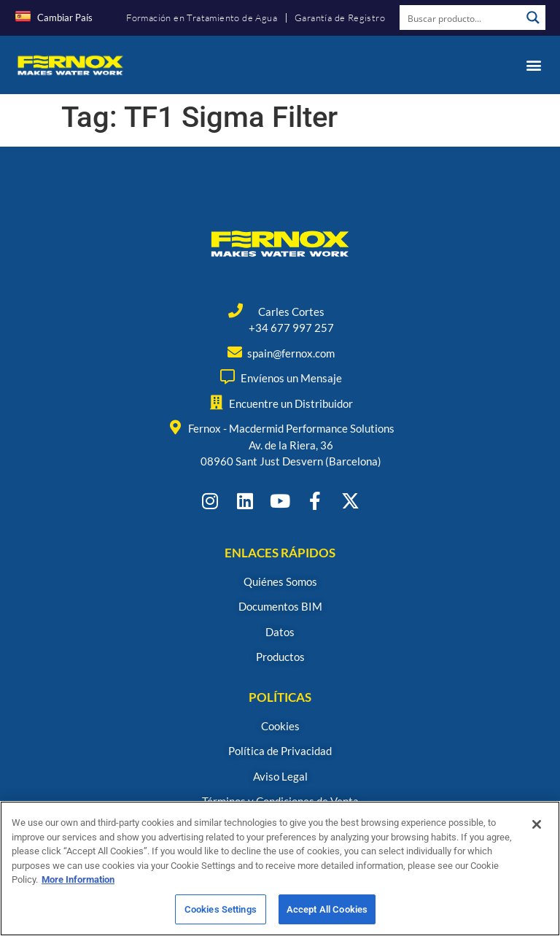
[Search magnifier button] (533, 18)
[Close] (537, 829)
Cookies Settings (221, 914)
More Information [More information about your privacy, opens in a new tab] (78, 885)
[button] (533, 65)
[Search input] (461, 18)
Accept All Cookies (327, 914)
